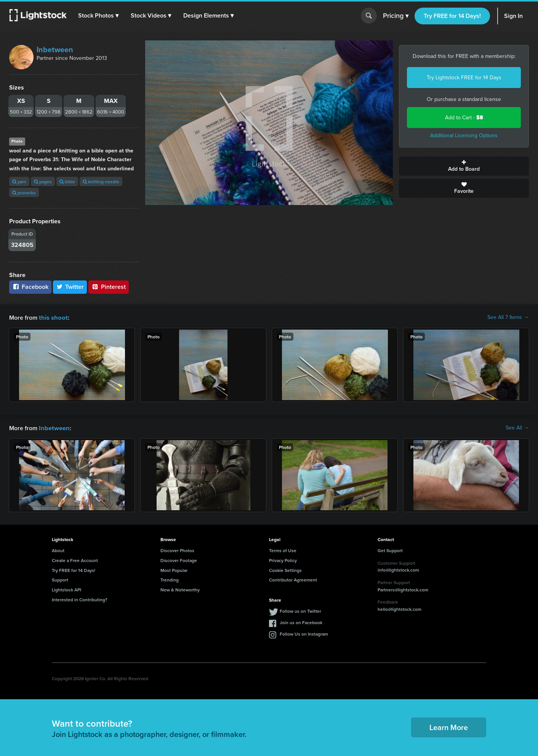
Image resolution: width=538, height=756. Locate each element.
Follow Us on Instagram (304, 633)
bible (67, 182)
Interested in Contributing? (80, 599)
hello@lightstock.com (399, 608)
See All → (517, 428)
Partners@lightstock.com (403, 589)
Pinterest (109, 287)
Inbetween (55, 50)
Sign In (513, 16)
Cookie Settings (285, 569)
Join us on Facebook (301, 622)
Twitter (70, 287)
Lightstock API (66, 589)
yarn (19, 182)
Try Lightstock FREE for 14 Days (464, 78)
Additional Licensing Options (464, 135)
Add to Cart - (464, 118)
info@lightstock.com (398, 569)
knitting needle (101, 182)
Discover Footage (179, 560)
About (58, 550)
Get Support (390, 550)
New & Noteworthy (180, 589)
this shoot (52, 317)
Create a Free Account (75, 560)
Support (60, 579)
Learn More (449, 726)
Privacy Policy (283, 560)
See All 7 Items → (508, 317)
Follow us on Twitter (300, 610)
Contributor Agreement (293, 579)
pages (43, 182)
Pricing (396, 16)
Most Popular (174, 569)
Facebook (30, 287)
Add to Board (464, 166)
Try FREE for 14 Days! (452, 16)
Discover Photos (177, 550)
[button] (99, 16)
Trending (170, 579)
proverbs (24, 193)
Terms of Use (283, 550)
